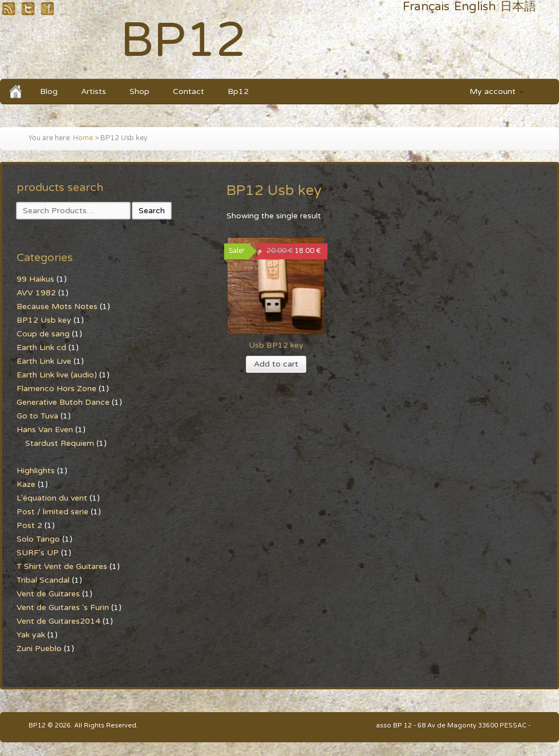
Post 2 (29, 525)
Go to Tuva (37, 416)
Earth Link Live (44, 361)
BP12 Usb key (44, 320)
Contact (189, 92)
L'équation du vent (52, 498)
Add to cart (276, 364)
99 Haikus (35, 279)
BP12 (183, 41)
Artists (94, 92)
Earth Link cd (41, 347)
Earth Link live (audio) (57, 375)
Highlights (36, 471)
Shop (139, 92)
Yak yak (31, 635)
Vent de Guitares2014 (58, 621)
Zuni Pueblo (39, 649)
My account (492, 93)
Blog (49, 92)
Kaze (26, 484)
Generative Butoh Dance (63, 402)
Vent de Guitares (48, 594)
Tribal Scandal (43, 580)
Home (83, 138)
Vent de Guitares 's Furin (63, 607)
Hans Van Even (45, 430)
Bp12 (238, 92)
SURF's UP (38, 553)
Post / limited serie (52, 512)
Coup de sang (43, 334)
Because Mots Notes (57, 306)
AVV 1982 (36, 293)
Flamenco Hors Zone (56, 389)
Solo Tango (38, 539)
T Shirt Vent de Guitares (62, 566)
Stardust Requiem (60, 443)
